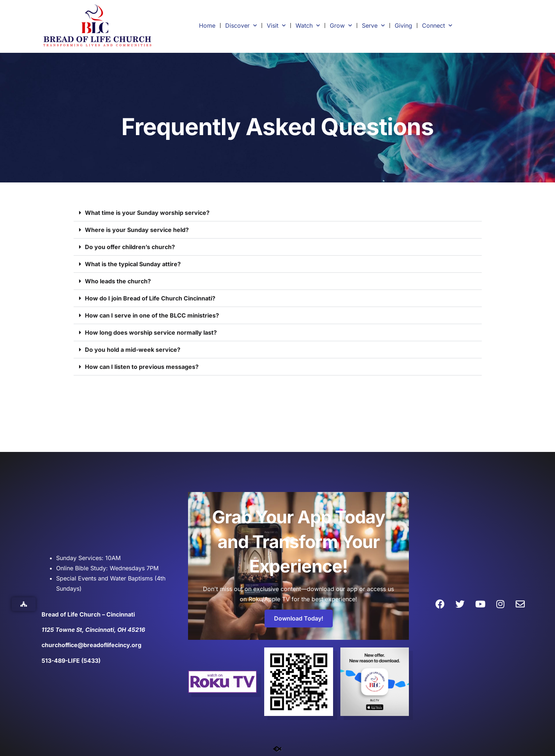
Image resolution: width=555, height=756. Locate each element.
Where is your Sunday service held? (137, 230)
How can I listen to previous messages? (142, 367)
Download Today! (299, 618)
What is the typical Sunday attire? (133, 264)
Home (207, 25)
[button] (278, 213)
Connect (437, 25)
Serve (373, 25)
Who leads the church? (118, 281)
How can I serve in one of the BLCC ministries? (152, 315)
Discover (241, 25)
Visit (276, 25)
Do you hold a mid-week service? (133, 350)
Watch (308, 25)
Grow (341, 25)
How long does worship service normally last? (151, 332)
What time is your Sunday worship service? (147, 213)
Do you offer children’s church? (130, 247)
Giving (403, 25)
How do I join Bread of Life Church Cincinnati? (150, 298)
